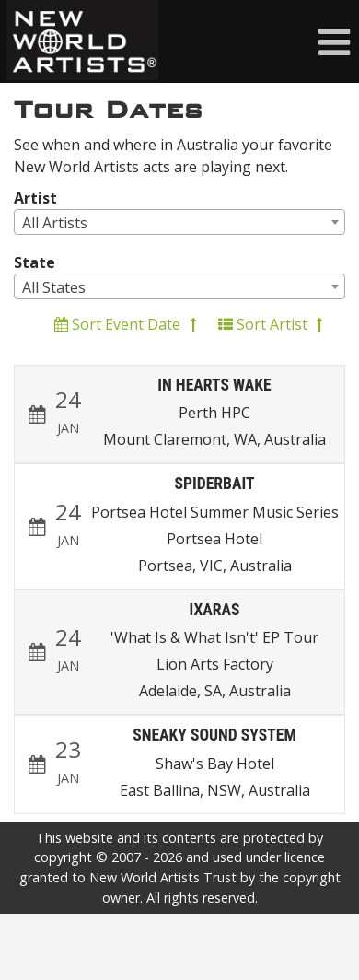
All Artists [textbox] (55, 223)
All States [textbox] (54, 287)
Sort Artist (271, 324)
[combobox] (179, 222)
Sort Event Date (125, 324)
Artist (35, 198)
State (35, 262)
